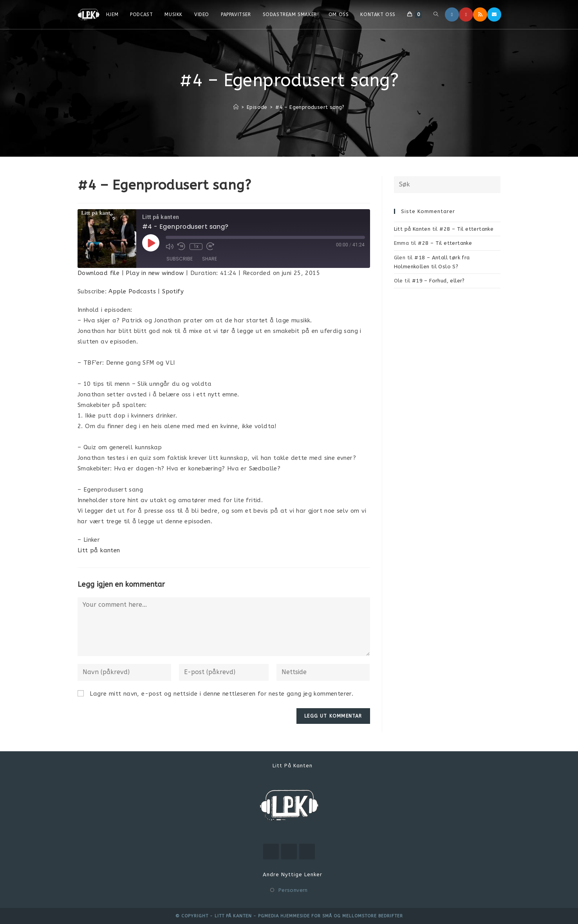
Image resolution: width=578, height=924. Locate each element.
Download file (98, 273)
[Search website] (436, 14)
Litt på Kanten (412, 229)
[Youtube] (466, 14)
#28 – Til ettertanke (466, 229)
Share (210, 259)
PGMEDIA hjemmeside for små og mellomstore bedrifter (331, 916)
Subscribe (180, 259)
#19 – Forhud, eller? (438, 281)
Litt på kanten (99, 550)
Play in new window (155, 273)
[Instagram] (452, 14)
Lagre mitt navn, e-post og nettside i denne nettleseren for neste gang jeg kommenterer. (221, 694)
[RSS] (480, 14)
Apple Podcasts (132, 291)
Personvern (293, 890)
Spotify (173, 291)
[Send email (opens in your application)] (494, 14)
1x (196, 246)
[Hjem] (236, 107)
